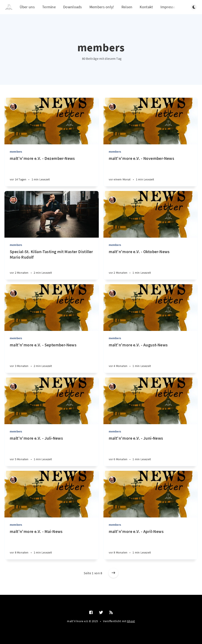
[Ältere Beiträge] (113, 573)
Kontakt (146, 7)
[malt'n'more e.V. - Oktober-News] (151, 264)
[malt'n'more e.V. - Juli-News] (52, 451)
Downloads (73, 7)
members (16, 152)
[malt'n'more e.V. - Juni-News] (151, 451)
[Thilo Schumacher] (13, 107)
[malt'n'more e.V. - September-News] (52, 358)
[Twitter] (101, 613)
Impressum (170, 7)
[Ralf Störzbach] (13, 200)
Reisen (127, 7)
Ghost (131, 621)
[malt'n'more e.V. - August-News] (151, 358)
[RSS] (111, 613)
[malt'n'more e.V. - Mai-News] (52, 544)
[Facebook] (91, 613)
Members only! (102, 7)
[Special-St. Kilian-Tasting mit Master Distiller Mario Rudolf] (52, 264)
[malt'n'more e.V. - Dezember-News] (52, 171)
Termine (49, 7)
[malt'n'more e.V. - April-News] (151, 544)
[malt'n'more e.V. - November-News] (151, 171)
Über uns (27, 7)
